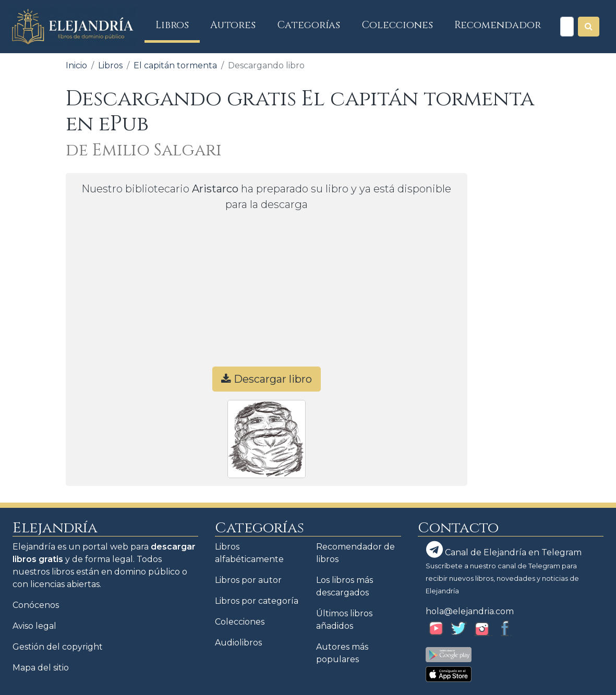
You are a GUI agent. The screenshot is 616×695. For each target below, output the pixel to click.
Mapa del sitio (41, 668)
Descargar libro (267, 379)
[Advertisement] (267, 294)
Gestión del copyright (58, 647)
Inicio (76, 65)
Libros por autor (248, 580)
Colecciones (397, 25)
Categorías (309, 25)
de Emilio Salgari (144, 150)
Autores (233, 25)
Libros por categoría (257, 601)
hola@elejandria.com (470, 611)
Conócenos (36, 605)
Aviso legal (34, 626)
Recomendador (498, 25)
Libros (178, 25)
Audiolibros (238, 643)
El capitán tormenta (175, 65)
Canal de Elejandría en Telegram (504, 550)
